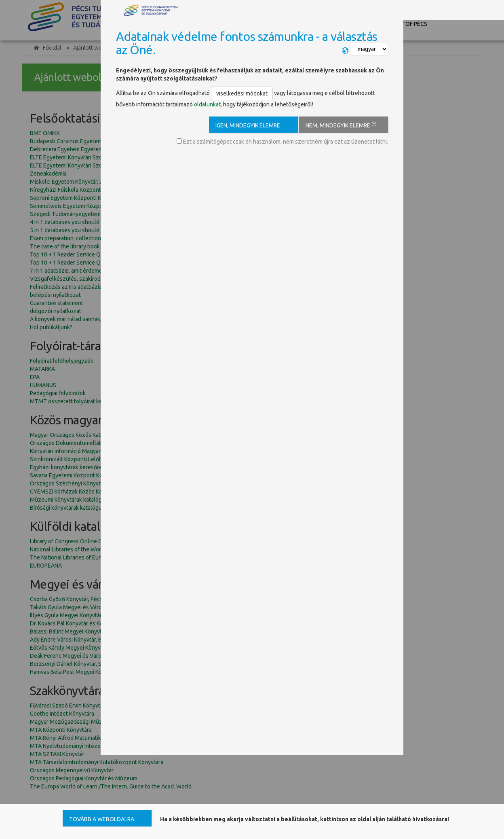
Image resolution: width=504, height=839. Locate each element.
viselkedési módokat (242, 93)
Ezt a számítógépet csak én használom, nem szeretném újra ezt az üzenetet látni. (282, 142)
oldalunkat (207, 104)
